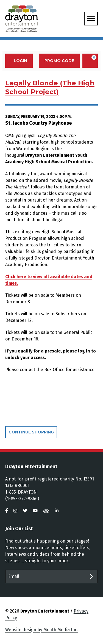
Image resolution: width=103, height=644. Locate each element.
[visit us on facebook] (7, 511)
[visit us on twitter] (25, 511)
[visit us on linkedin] (57, 511)
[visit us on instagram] (15, 511)
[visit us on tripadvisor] (46, 511)
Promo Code (59, 61)
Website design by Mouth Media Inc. (42, 630)
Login (17, 61)
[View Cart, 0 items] (90, 61)
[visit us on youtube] (35, 511)
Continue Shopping (31, 432)
